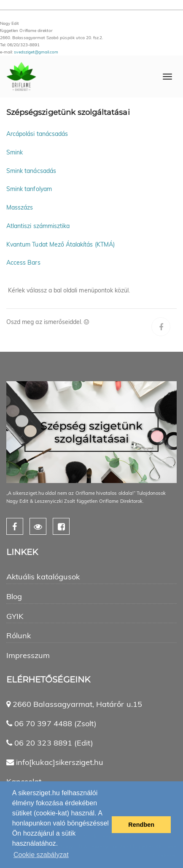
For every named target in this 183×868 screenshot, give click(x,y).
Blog (14, 596)
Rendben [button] (141, 825)
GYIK (15, 616)
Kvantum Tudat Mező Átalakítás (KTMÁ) (61, 244)
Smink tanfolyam (29, 189)
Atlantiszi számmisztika (38, 226)
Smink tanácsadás (31, 171)
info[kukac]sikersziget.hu (60, 762)
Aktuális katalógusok (43, 577)
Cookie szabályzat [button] (41, 855)
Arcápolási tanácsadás (37, 134)
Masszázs (20, 207)
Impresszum (28, 655)
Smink (15, 152)
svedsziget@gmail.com (36, 52)
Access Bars (23, 263)
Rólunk (19, 636)
